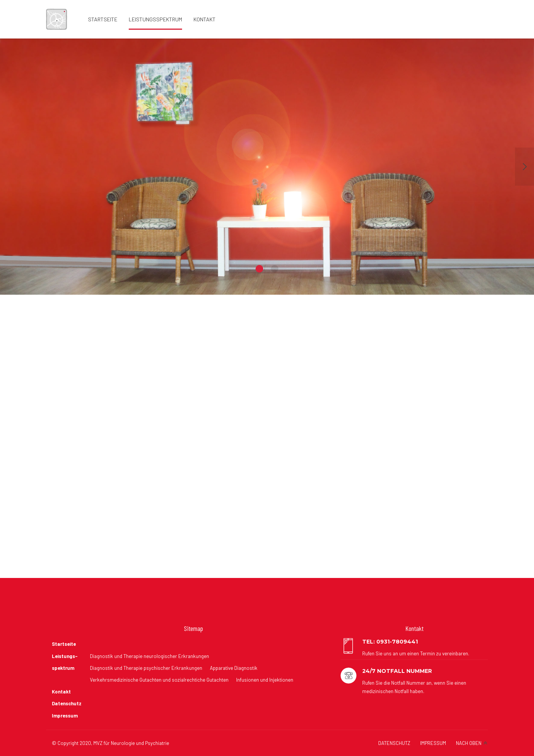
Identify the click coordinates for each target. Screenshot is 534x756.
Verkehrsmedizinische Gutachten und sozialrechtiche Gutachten (159, 680)
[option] (267, 167)
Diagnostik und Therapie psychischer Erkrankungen (146, 668)
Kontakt (205, 19)
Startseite (103, 19)
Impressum (65, 716)
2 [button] (275, 269)
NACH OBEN (469, 743)
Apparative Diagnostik (234, 668)
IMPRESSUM (433, 743)
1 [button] (259, 269)
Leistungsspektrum (155, 19)
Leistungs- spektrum (65, 662)
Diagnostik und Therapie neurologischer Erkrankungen (149, 656)
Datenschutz (67, 703)
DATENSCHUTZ (394, 743)
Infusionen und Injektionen (265, 680)
